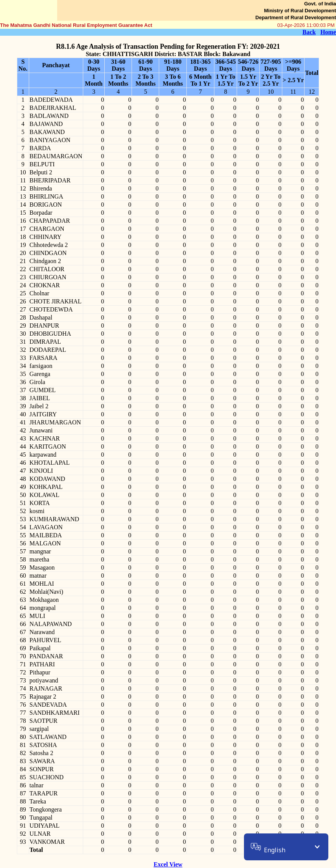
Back (309, 32)
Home (328, 32)
